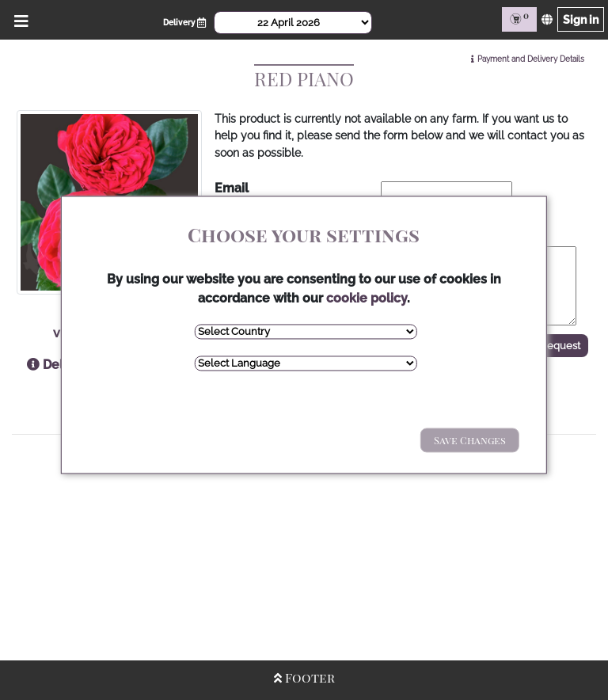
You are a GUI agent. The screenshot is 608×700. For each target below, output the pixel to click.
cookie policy (367, 298)
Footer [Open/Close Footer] (304, 677)
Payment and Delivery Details (531, 59)
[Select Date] (293, 23)
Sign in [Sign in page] (581, 19)
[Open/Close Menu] (19, 19)
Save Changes (470, 440)
